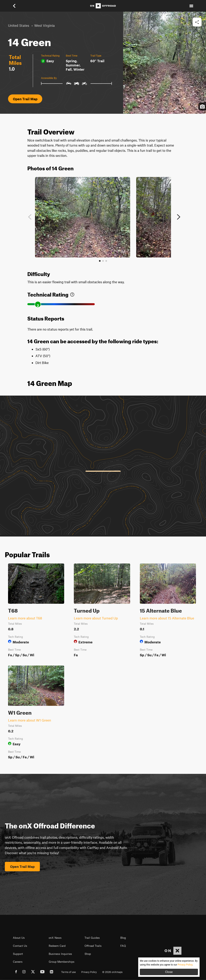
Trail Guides (92, 938)
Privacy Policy (89, 972)
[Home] (103, 6)
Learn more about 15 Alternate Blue (167, 618)
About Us (19, 938)
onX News (55, 938)
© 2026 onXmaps (112, 972)
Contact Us (20, 946)
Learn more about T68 (25, 618)
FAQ (123, 946)
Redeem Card (57, 946)
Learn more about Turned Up (96, 618)
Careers (18, 962)
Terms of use (68, 972)
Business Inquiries (60, 954)
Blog (123, 938)
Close (169, 972)
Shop (88, 954)
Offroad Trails (93, 946)
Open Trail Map (25, 99)
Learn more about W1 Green (30, 720)
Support (18, 954)
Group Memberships (62, 962)
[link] (72, 294)
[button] (15, 6)
